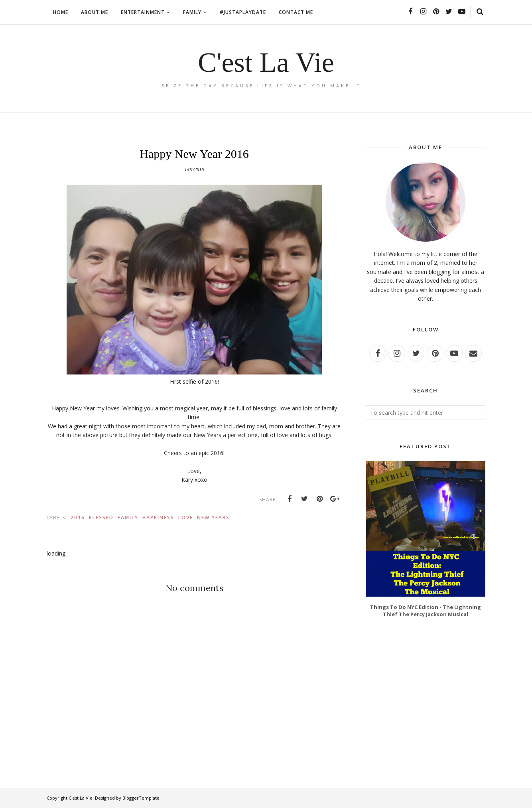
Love (186, 517)
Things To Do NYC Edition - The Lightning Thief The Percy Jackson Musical (426, 611)
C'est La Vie (266, 62)
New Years (213, 517)
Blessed (101, 517)
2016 (78, 517)
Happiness (158, 517)
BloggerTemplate (141, 798)
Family (128, 517)
